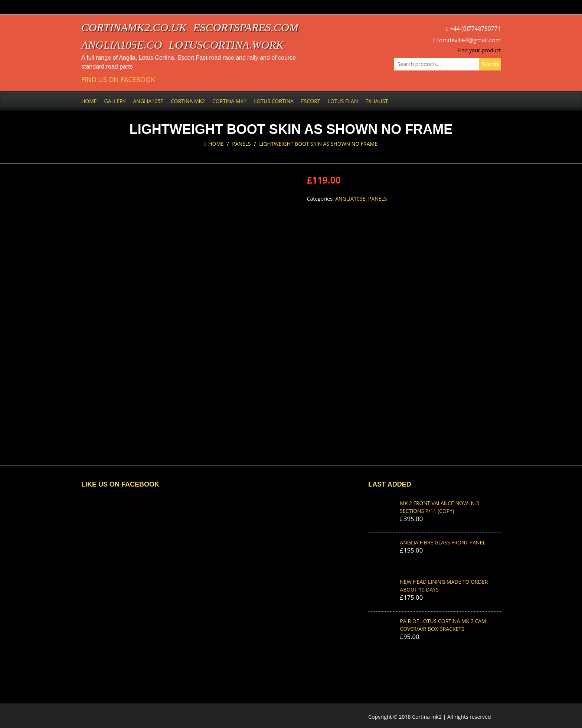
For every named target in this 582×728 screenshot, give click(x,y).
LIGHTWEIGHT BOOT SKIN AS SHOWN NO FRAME (318, 144)
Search (490, 64)
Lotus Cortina (274, 101)
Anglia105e (148, 101)
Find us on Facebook (118, 80)
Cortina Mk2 (188, 101)
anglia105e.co (122, 45)
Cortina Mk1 (229, 101)
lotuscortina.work (226, 45)
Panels (241, 144)
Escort (311, 101)
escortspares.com (246, 27)
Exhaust (377, 101)
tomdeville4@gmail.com (469, 40)
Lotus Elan (343, 101)
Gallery (115, 101)
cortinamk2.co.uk (134, 27)
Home (89, 101)
